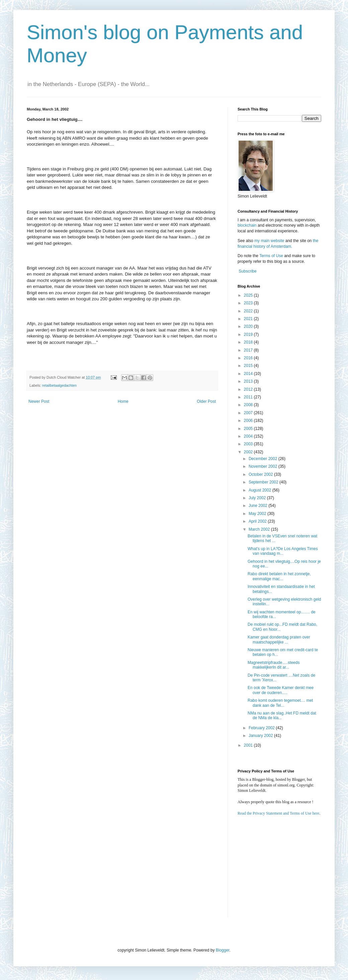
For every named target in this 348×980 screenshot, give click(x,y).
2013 (249, 381)
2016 (249, 358)
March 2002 (260, 529)
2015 (249, 366)
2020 (249, 326)
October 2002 (261, 474)
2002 (249, 452)
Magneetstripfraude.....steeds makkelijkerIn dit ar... (274, 665)
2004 (249, 436)
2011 (249, 397)
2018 (249, 342)
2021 (249, 319)
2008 (249, 405)
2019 (249, 334)
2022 (249, 311)
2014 (249, 374)
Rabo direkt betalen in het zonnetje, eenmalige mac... (279, 576)
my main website (269, 241)
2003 (249, 444)
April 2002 (258, 521)
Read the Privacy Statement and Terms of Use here (278, 813)
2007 (249, 413)
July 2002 (258, 498)
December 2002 (264, 459)
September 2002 (264, 482)
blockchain (248, 225)
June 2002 (258, 506)
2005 (249, 429)
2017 (249, 350)
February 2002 (262, 728)
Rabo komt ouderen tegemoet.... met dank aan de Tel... (280, 703)
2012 (249, 389)
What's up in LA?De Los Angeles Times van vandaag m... (283, 551)
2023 (249, 303)
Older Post (206, 401)
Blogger (223, 950)
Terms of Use (271, 256)
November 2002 (264, 466)
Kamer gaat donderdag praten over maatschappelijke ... (279, 639)
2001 (249, 745)
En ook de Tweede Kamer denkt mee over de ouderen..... (281, 690)
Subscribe (247, 271)
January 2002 (261, 736)
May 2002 (258, 514)
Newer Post (39, 401)
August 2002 (260, 490)
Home (123, 401)
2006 (249, 421)
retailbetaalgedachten (59, 385)
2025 (249, 295)
